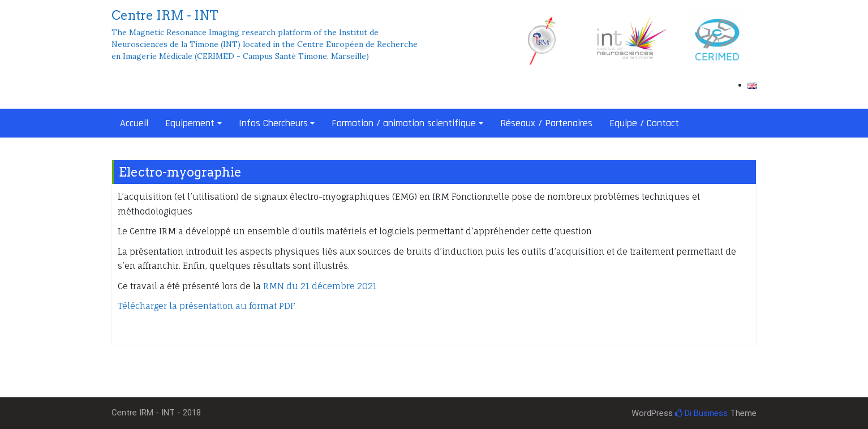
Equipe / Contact (644, 123)
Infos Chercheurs (273, 123)
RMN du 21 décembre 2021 (320, 286)
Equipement (190, 123)
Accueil (134, 123)
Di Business (701, 413)
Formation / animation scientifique (404, 123)
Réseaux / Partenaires (546, 123)
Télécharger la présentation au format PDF (207, 306)
